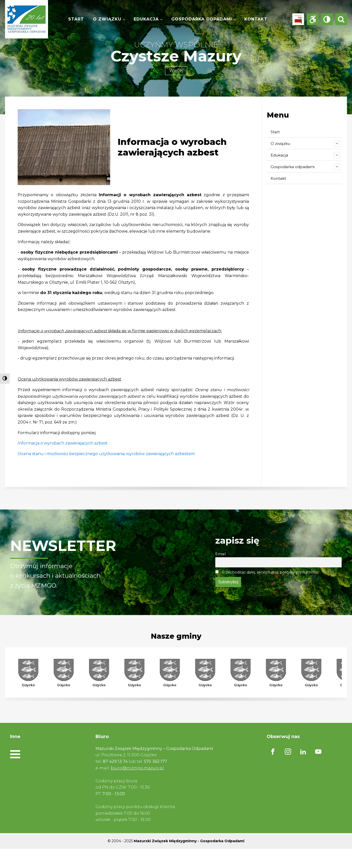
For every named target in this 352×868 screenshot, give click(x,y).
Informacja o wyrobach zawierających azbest (63, 443)
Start (76, 19)
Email (220, 554)
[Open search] (341, 19)
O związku (107, 19)
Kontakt (256, 19)
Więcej (176, 70)
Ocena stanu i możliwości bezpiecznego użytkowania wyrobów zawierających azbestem (106, 454)
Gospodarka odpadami (202, 19)
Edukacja (146, 19)
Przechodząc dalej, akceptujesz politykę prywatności (267, 572)
